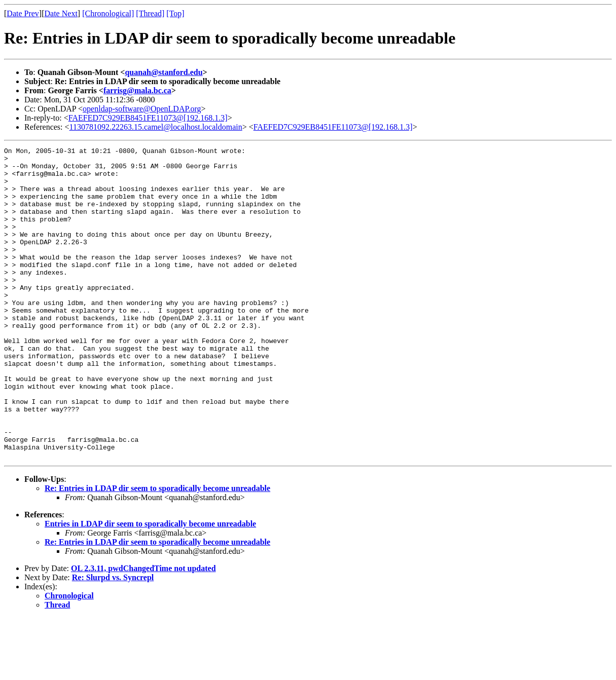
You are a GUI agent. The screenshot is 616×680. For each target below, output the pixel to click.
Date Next (61, 13)
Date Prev (23, 13)
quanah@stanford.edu (164, 72)
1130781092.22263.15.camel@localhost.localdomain (156, 127)
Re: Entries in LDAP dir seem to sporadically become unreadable (157, 551)
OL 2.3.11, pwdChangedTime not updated (143, 631)
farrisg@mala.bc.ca (137, 90)
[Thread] (150, 13)
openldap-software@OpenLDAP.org (142, 109)
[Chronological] (108, 13)
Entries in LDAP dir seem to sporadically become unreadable (150, 586)
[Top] (175, 13)
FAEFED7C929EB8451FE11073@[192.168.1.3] (148, 118)
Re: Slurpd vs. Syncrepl (113, 640)
